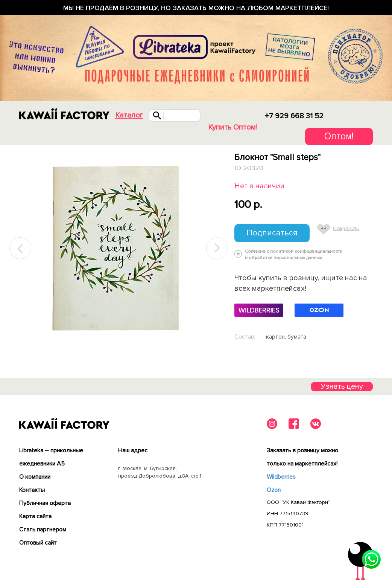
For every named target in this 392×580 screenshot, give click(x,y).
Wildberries (281, 477)
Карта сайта (35, 516)
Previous (21, 248)
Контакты (32, 490)
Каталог (129, 115)
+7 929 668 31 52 (294, 116)
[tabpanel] (119, 249)
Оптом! (339, 136)
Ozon (274, 490)
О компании (35, 477)
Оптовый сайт (38, 543)
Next (217, 248)
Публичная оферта (45, 503)
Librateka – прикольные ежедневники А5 (51, 457)
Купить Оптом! (233, 127)
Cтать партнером (43, 530)
